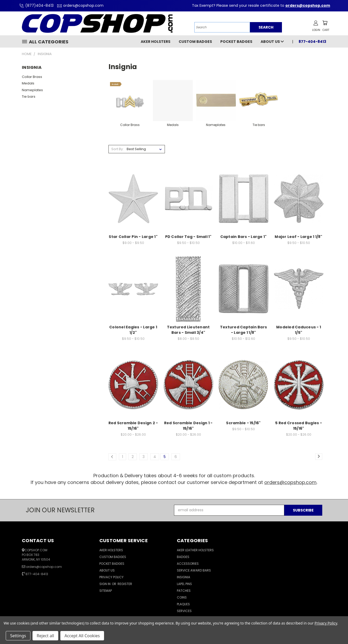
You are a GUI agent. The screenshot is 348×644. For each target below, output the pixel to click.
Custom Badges (195, 42)
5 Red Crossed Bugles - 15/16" (299, 426)
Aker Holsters (156, 42)
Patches (184, 591)
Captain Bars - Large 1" (244, 237)
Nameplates (32, 90)
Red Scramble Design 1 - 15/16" (188, 426)
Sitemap (106, 591)
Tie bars (29, 97)
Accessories (188, 564)
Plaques (183, 604)
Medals (28, 83)
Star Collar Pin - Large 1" (133, 237)
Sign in (105, 584)
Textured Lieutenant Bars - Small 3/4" (188, 330)
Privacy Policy (111, 577)
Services (184, 611)
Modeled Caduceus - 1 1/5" (299, 330)
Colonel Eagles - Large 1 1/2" (133, 330)
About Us (272, 42)
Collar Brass (32, 77)
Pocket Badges (236, 42)
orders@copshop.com (80, 5)
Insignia (183, 577)
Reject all (45, 636)
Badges (183, 557)
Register (125, 584)
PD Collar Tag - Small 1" (188, 237)
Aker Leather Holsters (195, 550)
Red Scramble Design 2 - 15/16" (133, 426)
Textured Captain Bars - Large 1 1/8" (243, 330)
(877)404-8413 (36, 5)
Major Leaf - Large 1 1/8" (298, 237)
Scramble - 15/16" (243, 423)
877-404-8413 (312, 42)
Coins (182, 597)
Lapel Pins (184, 584)
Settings (18, 636)
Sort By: (117, 149)
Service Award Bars (194, 570)
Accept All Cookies (82, 636)
